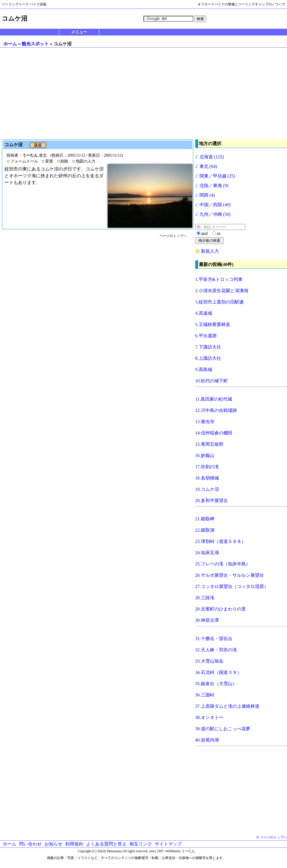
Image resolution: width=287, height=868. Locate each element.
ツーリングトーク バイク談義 (24, 4)
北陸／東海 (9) (214, 186)
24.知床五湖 (207, 553)
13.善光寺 (205, 422)
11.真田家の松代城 (214, 399)
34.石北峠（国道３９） (218, 672)
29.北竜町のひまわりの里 (221, 609)
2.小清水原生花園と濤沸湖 (222, 291)
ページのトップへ (173, 236)
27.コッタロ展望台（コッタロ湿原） (232, 586)
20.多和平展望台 (212, 500)
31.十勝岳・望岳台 (214, 639)
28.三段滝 (205, 598)
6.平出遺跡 (206, 336)
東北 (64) (208, 166)
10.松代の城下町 (212, 381)
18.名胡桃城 (207, 478)
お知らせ (53, 844)
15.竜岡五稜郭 (209, 444)
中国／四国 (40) (215, 205)
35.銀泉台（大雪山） (216, 684)
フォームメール (24, 161)
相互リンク (141, 844)
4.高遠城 (204, 313)
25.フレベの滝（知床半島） (223, 564)
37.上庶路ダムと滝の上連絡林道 (227, 706)
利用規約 (74, 844)
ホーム (10, 44)
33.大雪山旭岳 (209, 661)
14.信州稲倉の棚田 (214, 433)
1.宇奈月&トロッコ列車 (219, 279)
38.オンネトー (209, 717)
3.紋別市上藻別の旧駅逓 (219, 302)
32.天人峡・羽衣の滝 (216, 650)
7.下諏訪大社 (208, 347)
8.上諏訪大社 (208, 358)
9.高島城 (204, 369)
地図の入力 (86, 161)
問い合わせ (30, 844)
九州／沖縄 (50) (215, 214)
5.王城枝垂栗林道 (213, 324)
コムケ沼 (14, 145)
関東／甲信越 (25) (217, 176)
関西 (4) (207, 195)
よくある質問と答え (106, 844)
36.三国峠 (205, 695)
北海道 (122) (212, 157)
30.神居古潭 (207, 620)
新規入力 (210, 251)
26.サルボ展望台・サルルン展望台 (230, 575)
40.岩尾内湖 (207, 740)
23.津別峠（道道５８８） (221, 541)
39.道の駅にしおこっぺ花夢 (223, 729)
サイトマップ (168, 844)
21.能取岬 (205, 519)
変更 (49, 161)
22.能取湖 (205, 530)
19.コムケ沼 (207, 489)
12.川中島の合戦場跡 (216, 410)
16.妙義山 (205, 455)
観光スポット (35, 44)
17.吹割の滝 (207, 467)
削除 (64, 161)
